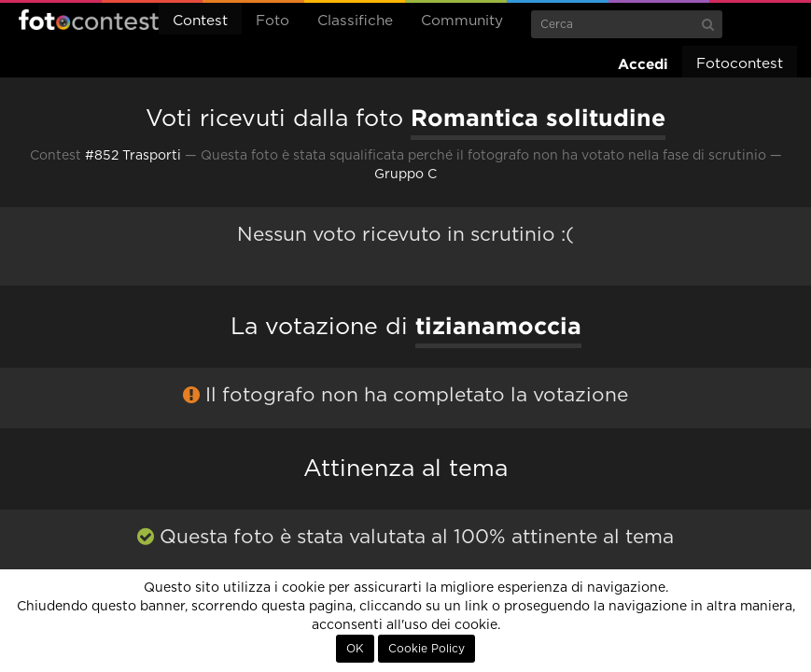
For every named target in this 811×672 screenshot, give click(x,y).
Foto (273, 21)
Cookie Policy (426, 649)
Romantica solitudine (538, 118)
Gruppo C (405, 175)
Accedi (643, 64)
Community (462, 21)
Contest (200, 21)
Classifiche (355, 21)
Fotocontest (89, 20)
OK (355, 649)
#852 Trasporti (133, 156)
